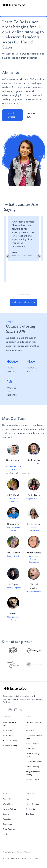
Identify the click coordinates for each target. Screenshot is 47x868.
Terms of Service (24, 852)
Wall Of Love (8, 804)
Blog (27, 799)
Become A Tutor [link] (32, 115)
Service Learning (32, 767)
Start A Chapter (32, 743)
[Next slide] (39, 256)
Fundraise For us (32, 780)
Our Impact (8, 824)
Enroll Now (7, 730)
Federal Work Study (34, 762)
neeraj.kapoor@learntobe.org (17, 473)
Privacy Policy (9, 852)
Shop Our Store (10, 829)
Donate (6, 814)
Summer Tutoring (10, 745)
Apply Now (30, 730)
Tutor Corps (31, 748)
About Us (7, 799)
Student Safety (32, 809)
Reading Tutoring (10, 740)
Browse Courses (32, 804)
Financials (7, 819)
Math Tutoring (9, 735)
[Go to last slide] (8, 256)
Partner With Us (9, 809)
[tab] (18, 295)
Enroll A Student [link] (12, 115)
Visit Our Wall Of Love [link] (23, 302)
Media (6, 834)
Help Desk (30, 814)
